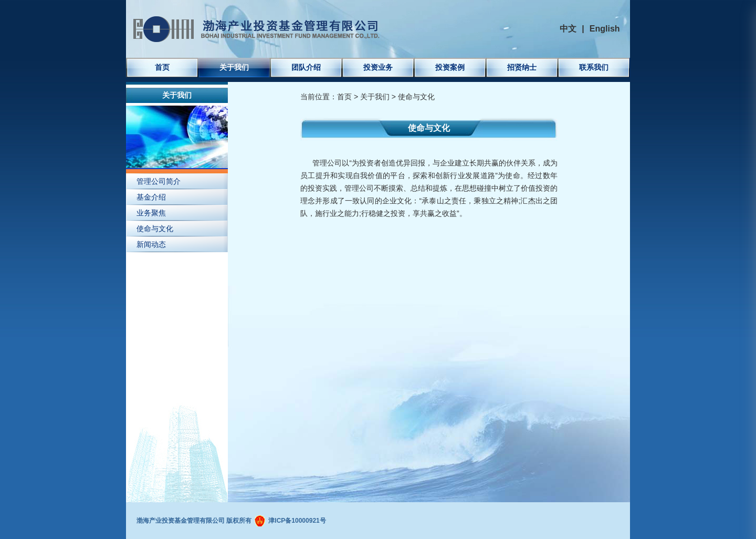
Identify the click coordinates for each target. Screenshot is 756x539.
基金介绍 (151, 197)
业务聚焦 (151, 213)
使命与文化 (155, 229)
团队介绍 (306, 67)
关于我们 (234, 67)
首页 (162, 67)
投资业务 (378, 67)
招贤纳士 (522, 67)
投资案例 (450, 67)
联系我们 (594, 67)
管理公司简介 (159, 181)
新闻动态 (151, 244)
